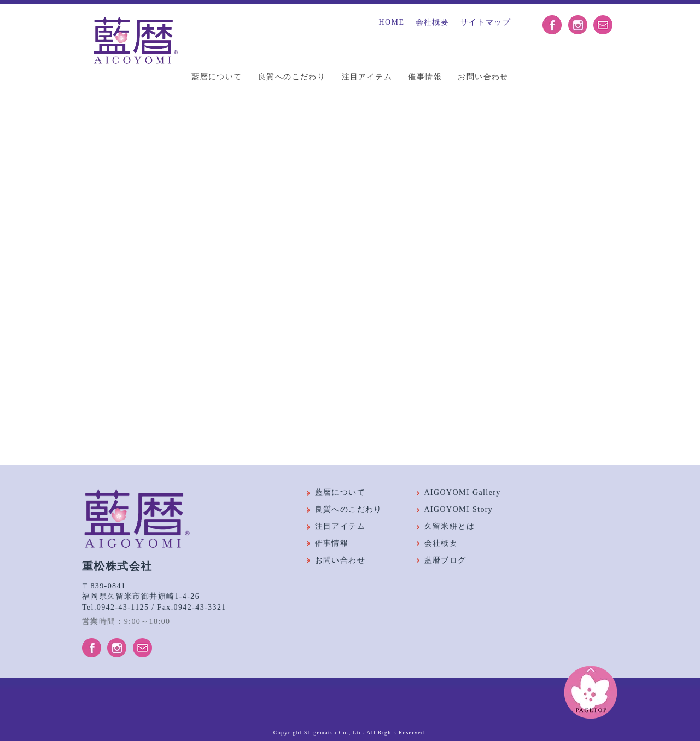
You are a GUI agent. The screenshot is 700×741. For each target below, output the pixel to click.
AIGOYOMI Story (459, 510)
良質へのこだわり (292, 77)
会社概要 (433, 22)
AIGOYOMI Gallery (463, 493)
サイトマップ (486, 22)
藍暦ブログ (445, 560)
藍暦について (217, 77)
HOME (392, 22)
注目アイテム (367, 77)
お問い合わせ (483, 77)
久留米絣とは (450, 526)
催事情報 (425, 77)
